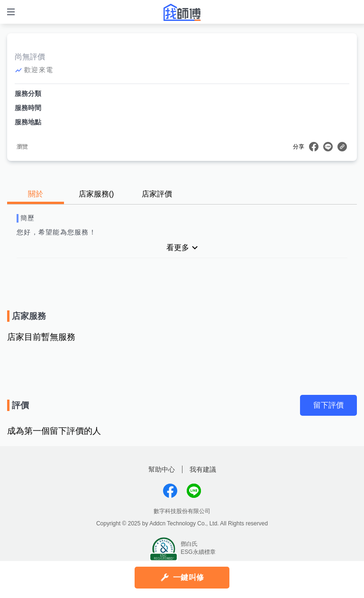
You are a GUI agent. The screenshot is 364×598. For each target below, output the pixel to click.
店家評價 (157, 194)
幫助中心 (162, 469)
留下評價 (328, 405)
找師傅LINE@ (194, 491)
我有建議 (203, 469)
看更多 (178, 248)
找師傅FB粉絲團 (170, 491)
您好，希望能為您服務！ (56, 232)
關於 (36, 194)
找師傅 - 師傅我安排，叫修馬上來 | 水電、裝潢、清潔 (182, 12)
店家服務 (96, 194)
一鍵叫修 (188, 577)
